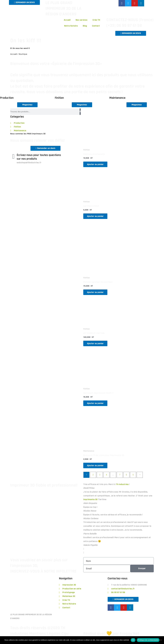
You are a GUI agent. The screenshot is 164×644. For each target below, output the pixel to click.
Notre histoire (71, 26)
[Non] (161, 640)
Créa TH (96, 20)
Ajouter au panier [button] (97, 164)
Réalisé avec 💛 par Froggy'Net (111, 634)
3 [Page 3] (100, 475)
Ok (133, 640)
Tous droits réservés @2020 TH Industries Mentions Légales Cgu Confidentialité (39, 634)
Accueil (67, 20)
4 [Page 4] (106, 475)
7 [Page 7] (120, 475)
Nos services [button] (81, 20)
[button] (119, 550)
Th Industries (122, 485)
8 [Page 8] (126, 475)
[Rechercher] (80, 112)
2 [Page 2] (93, 475)
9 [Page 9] (133, 475)
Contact (96, 26)
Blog (85, 26)
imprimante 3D (90, 500)
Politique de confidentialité (148, 640)
